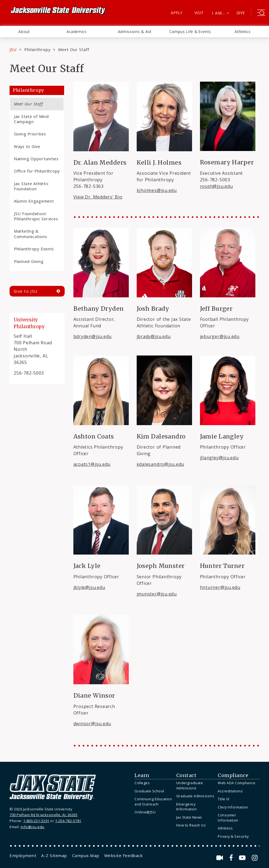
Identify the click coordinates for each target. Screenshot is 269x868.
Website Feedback (123, 855)
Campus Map (86, 855)
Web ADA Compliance (237, 783)
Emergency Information (187, 807)
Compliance (233, 775)
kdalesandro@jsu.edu (161, 464)
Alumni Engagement (34, 201)
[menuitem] (24, 32)
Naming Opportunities (36, 159)
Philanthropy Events (34, 249)
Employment (23, 855)
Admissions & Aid (135, 32)
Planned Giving (29, 261)
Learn (142, 775)
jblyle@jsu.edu (89, 587)
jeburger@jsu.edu (220, 336)
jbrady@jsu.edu (154, 336)
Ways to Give (27, 146)
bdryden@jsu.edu (93, 336)
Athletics (243, 32)
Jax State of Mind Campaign (31, 119)
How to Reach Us (191, 825)
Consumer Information (228, 818)
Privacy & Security (233, 836)
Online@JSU (145, 812)
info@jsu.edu (33, 827)
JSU (13, 49)
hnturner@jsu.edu (220, 587)
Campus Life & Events (190, 32)
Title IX (223, 799)
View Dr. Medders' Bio (98, 197)
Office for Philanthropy (37, 171)
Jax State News (189, 817)
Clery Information (233, 807)
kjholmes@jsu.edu (157, 190)
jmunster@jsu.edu (157, 594)
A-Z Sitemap (54, 855)
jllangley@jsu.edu (219, 458)
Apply (177, 13)
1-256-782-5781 (68, 821)
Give (241, 13)
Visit (199, 13)
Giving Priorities (30, 134)
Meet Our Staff (28, 104)
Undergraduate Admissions (190, 785)
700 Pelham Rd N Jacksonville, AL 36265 (44, 815)
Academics (77, 32)
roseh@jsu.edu (216, 186)
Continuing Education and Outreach (153, 802)
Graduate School (149, 791)
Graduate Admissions (195, 796)
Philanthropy (37, 49)
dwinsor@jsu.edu (92, 724)
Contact (186, 775)
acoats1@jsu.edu (92, 464)
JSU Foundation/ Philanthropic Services (36, 216)
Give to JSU (26, 291)
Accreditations (230, 791)
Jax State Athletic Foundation (31, 186)
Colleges (142, 783)
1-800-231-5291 (36, 821)
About (24, 32)
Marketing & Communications (30, 234)
